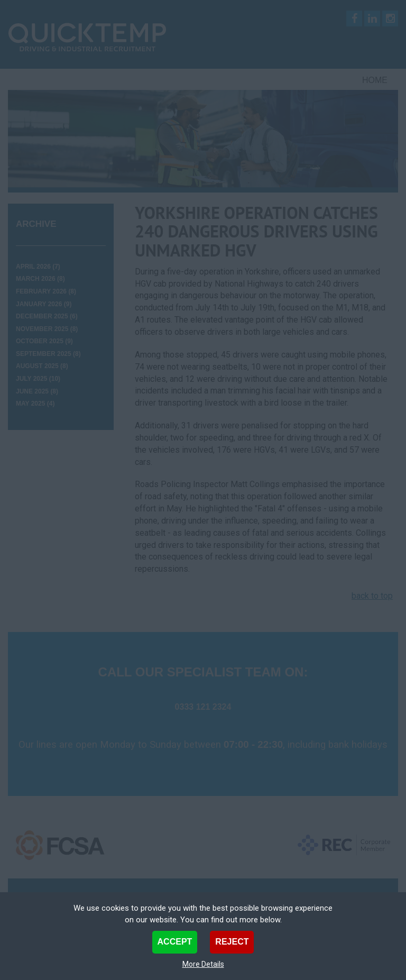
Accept (175, 942)
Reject (232, 942)
